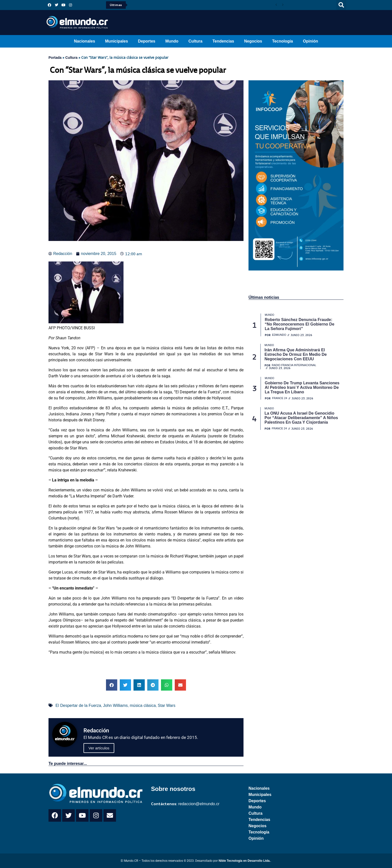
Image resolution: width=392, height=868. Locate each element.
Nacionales (84, 41)
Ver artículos (99, 748)
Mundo (172, 41)
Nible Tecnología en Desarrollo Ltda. (244, 861)
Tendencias (223, 41)
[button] (341, 5)
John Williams (115, 705)
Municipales (116, 41)
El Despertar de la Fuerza (78, 705)
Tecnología (283, 41)
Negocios (253, 41)
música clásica (143, 705)
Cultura (195, 41)
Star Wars (167, 705)
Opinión (310, 41)
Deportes (147, 41)
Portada (55, 58)
